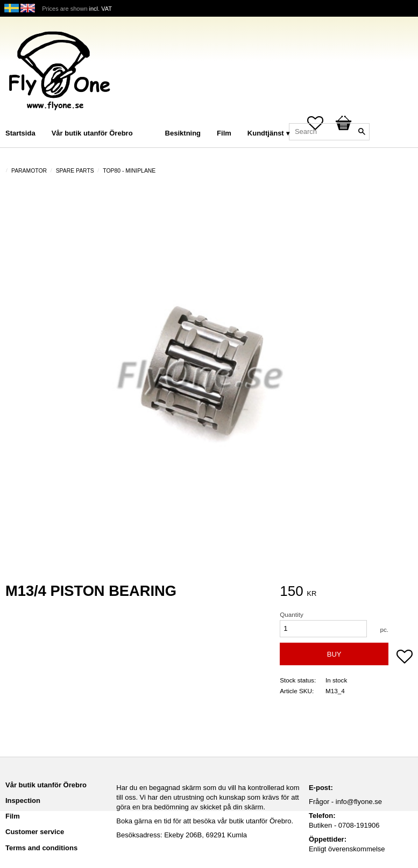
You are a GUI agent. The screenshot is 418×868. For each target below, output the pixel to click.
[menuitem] (152, 119)
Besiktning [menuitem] (183, 133)
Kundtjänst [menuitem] (266, 133)
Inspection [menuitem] (23, 801)
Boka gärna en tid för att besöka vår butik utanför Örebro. (205, 821)
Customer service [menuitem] (35, 832)
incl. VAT (101, 9)
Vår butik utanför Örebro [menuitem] (92, 133)
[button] (405, 658)
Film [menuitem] (224, 133)
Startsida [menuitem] (20, 133)
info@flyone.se (359, 802)
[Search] (362, 132)
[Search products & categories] (329, 132)
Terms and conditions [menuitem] (41, 848)
